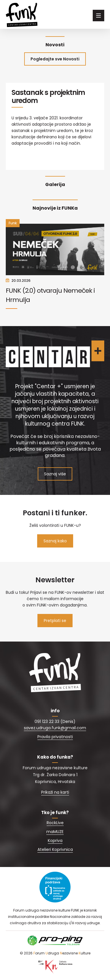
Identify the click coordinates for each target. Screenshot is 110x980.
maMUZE (55, 832)
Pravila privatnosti (55, 737)
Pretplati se (55, 621)
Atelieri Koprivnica (55, 849)
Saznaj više (55, 474)
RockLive (55, 823)
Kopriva (55, 841)
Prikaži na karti (55, 792)
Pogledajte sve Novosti (55, 59)
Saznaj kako (55, 541)
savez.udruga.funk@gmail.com (55, 728)
